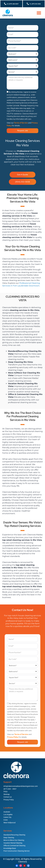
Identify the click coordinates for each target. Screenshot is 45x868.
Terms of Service (21, 123)
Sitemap (7, 794)
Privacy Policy (13, 737)
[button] (39, 13)
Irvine (6, 820)
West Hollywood (9, 823)
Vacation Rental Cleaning (13, 843)
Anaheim (7, 812)
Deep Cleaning (9, 838)
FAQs (5, 792)
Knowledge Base (10, 848)
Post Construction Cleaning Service (16, 851)
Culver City (7, 817)
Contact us (8, 797)
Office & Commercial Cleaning (14, 846)
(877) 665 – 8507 (10, 789)
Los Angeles (8, 814)
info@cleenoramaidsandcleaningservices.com (21, 786)
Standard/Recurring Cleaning (14, 835)
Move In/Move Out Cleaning (14, 840)
